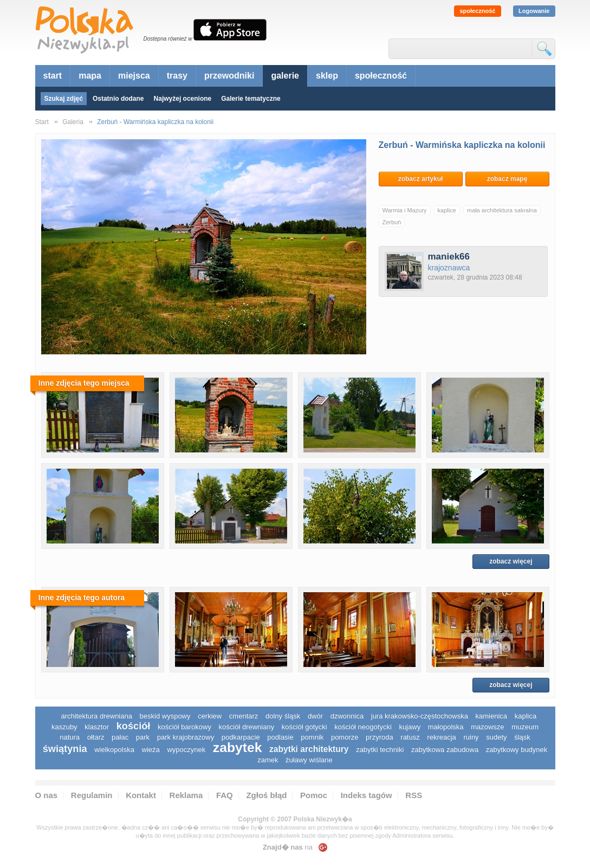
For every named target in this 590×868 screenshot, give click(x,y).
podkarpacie (241, 737)
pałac (120, 737)
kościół (134, 726)
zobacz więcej (511, 561)
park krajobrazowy (186, 737)
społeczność (477, 11)
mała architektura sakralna (502, 210)
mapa (90, 76)
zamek (268, 760)
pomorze (345, 737)
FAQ (225, 795)
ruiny (471, 737)
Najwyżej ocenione (183, 99)
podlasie (280, 737)
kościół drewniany (247, 727)
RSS (414, 795)
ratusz (410, 737)
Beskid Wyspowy (165, 716)
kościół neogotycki (363, 727)
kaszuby (64, 727)
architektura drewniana (96, 716)
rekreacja (441, 737)
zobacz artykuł (421, 179)
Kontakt (141, 795)
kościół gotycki (304, 727)
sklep (327, 76)
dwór (315, 716)
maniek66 (449, 257)
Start (42, 122)
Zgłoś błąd (266, 795)
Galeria (73, 122)
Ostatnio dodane (118, 99)
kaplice (447, 210)
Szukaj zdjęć (64, 99)
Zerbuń (392, 222)
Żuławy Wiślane (309, 760)
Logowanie (534, 11)
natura (70, 737)
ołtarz (96, 737)
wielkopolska (114, 750)
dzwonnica (347, 716)
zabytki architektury (309, 749)
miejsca (134, 76)
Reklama (186, 795)
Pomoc (314, 795)
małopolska (446, 727)
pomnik (312, 737)
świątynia (65, 749)
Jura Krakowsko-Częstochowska (420, 716)
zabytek (238, 747)
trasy (177, 76)
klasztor (97, 727)
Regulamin (92, 795)
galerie (285, 76)
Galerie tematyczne (251, 99)
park (143, 737)
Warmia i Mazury (405, 210)
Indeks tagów (367, 795)
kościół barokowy (184, 727)
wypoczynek (186, 750)
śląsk (522, 737)
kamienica (492, 716)
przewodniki (229, 76)
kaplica (526, 716)
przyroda (380, 737)
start (53, 76)
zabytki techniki (380, 750)
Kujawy (410, 727)
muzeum (525, 727)
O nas (47, 795)
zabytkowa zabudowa (445, 750)
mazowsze (487, 727)
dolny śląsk (283, 716)
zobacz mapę (507, 179)
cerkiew (210, 716)
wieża (151, 750)
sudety (496, 737)
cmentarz (244, 716)
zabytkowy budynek (517, 750)
